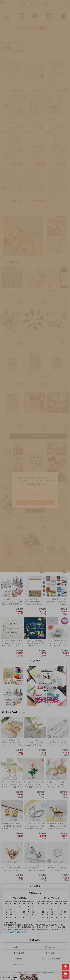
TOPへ (65, 967)
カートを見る (65, 975)
